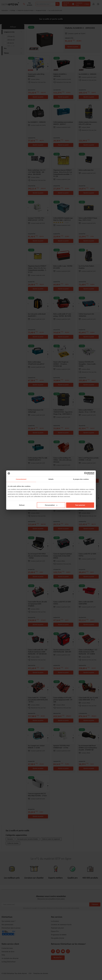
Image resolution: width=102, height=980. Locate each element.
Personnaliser (51, 505)
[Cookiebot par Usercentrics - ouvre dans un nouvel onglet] (86, 473)
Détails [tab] (51, 479)
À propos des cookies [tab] (81, 479)
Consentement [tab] (21, 479)
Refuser (22, 505)
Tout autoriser (80, 505)
